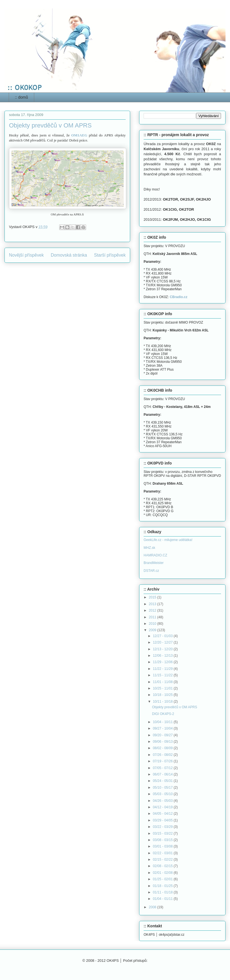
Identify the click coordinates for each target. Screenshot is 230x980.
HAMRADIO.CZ (155, 555)
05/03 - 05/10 (163, 794)
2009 (153, 630)
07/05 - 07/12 (163, 768)
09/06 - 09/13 (163, 742)
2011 (153, 617)
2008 (153, 907)
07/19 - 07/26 (163, 761)
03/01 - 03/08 (163, 846)
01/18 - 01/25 (163, 886)
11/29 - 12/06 (163, 662)
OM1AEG (79, 135)
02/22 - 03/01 (163, 853)
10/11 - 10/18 (163, 702)
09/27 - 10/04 (163, 728)
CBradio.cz (179, 297)
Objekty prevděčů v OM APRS (175, 707)
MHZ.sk (149, 548)
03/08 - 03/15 (163, 840)
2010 (153, 624)
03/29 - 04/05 (163, 820)
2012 (153, 610)
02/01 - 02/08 (163, 873)
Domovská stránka (69, 255)
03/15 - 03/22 (163, 833)
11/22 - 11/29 (163, 669)
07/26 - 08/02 (163, 755)
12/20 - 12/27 (163, 642)
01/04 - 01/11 (163, 899)
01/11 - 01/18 (163, 892)
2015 (153, 597)
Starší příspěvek (110, 255)
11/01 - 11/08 (163, 682)
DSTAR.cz (151, 571)
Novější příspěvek (26, 255)
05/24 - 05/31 (163, 781)
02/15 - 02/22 (163, 860)
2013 (153, 604)
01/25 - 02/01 (163, 879)
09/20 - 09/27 (163, 735)
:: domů (21, 97)
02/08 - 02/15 (163, 866)
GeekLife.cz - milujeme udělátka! (168, 540)
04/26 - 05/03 (163, 801)
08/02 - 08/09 (163, 748)
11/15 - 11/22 (163, 675)
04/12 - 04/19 (163, 807)
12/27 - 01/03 (163, 636)
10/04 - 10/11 (163, 722)
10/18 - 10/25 (163, 695)
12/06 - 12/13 (163, 656)
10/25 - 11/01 (163, 688)
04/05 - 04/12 (163, 814)
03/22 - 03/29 (163, 827)
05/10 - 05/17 (163, 788)
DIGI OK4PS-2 (163, 714)
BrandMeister (154, 563)
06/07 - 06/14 (163, 774)
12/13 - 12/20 (163, 649)
